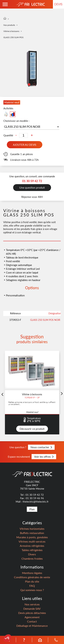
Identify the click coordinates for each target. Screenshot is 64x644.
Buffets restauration (32, 533)
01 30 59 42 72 (35, 495)
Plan (32, 509)
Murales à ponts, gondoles (32, 537)
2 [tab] (35, 85)
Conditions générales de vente (32, 577)
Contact (32, 621)
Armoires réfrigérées (32, 546)
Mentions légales (32, 573)
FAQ (32, 586)
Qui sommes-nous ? (32, 590)
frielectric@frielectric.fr (36, 502)
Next (62, 410)
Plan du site (32, 581)
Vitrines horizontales (32, 529)
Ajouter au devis (25, 145)
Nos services (32, 604)
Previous (2, 411)
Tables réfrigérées (32, 550)
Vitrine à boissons (11, 31)
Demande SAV (32, 609)
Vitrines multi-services (32, 541)
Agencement (32, 617)
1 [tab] (30, 85)
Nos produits (9, 25)
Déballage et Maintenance (32, 626)
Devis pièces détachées (32, 613)
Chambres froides (32, 559)
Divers (32, 554)
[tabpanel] (32, 69)
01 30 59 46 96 (35, 498)
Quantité (8, 135)
